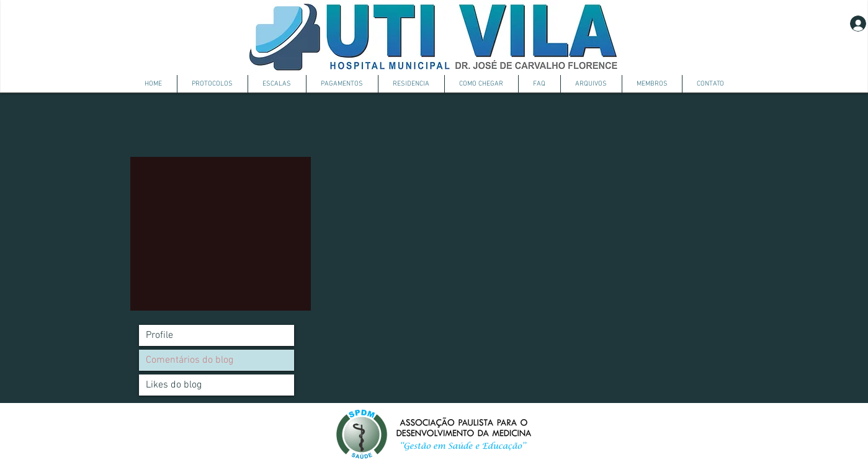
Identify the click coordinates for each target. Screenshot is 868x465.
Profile (159, 335)
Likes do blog (174, 385)
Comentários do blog (190, 360)
